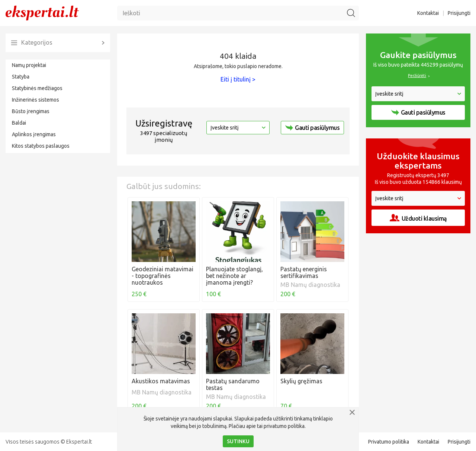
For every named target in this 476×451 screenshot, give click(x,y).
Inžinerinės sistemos (36, 100)
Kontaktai (428, 13)
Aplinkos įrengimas (34, 134)
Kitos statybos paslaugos (41, 146)
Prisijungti (459, 13)
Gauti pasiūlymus (312, 128)
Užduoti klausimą (418, 218)
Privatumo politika (389, 442)
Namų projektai (29, 65)
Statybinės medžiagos (37, 88)
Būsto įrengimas (31, 111)
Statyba (21, 77)
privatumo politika (284, 426)
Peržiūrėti (417, 76)
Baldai (19, 123)
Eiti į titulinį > (238, 79)
